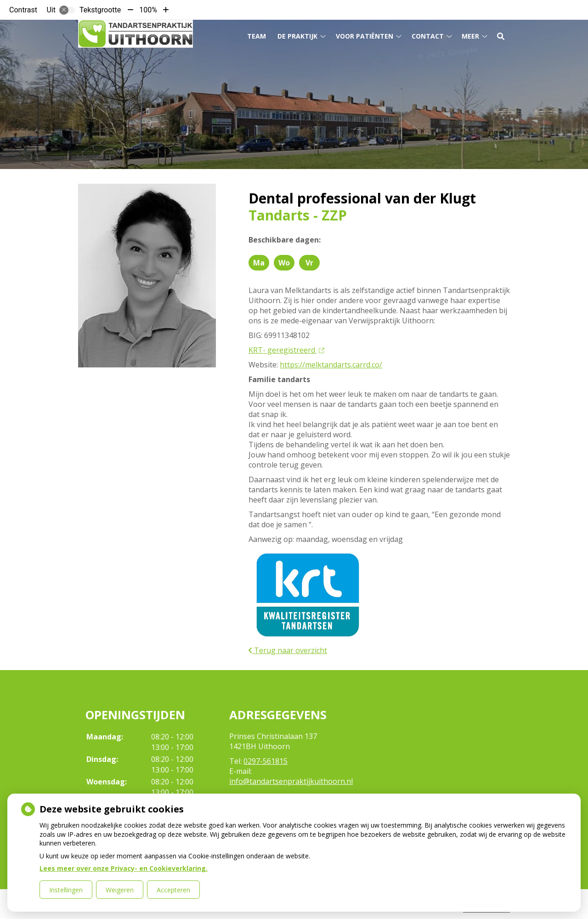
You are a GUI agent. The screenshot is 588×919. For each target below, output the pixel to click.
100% (148, 10)
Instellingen (66, 890)
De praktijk (297, 36)
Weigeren (120, 890)
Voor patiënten (365, 36)
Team (257, 36)
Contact (428, 36)
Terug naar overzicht (288, 650)
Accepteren (173, 890)
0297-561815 (266, 761)
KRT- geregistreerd (286, 350)
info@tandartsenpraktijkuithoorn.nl (291, 781)
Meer (470, 36)
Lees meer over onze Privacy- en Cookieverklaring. (124, 868)
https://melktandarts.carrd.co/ (331, 365)
